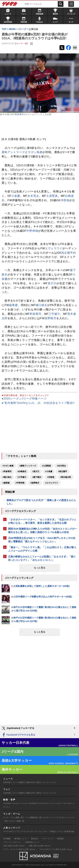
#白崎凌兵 (22, 471)
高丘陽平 (67, 253)
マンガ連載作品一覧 (33, 817)
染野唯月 (50, 318)
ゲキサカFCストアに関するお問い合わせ (56, 849)
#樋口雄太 (7, 477)
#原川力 (36, 471)
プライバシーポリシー (12, 842)
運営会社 (35, 839)
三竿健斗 (54, 314)
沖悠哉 (65, 200)
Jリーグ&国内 (18, 782)
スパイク (53, 782)
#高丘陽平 (63, 471)
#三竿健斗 (22, 477)
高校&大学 (30, 782)
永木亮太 (33, 196)
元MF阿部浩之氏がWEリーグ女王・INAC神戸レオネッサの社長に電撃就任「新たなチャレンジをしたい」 (42, 540)
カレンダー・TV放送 (47, 831)
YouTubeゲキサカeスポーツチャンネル (44, 803)
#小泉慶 (49, 471)
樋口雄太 (41, 305)
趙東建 (13, 305)
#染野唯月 (35, 483)
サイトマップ (48, 839)
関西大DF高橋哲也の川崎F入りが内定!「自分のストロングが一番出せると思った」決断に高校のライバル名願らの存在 (43, 530)
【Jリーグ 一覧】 (21, 43)
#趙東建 (6, 483)
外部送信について (32, 842)
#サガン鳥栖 (8, 466)
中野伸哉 (32, 231)
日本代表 (7, 782)
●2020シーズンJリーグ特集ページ (24, 399)
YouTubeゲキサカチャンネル (15, 803)
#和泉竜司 (7, 471)
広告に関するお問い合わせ (14, 846)
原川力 (52, 283)
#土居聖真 (46, 466)
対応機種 (7, 839)
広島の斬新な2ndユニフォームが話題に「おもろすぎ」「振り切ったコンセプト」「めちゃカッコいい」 (42, 558)
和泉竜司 (19, 114)
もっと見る (40, 568)
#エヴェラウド (52, 483)
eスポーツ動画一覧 (17, 821)
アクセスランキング (28, 831)
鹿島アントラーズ (13, 152)
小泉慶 (16, 196)
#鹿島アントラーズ (28, 466)
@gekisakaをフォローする (18, 728)
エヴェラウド (54, 248)
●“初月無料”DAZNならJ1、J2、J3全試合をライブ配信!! (38, 403)
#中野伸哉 (20, 483)
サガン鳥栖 (35, 152)
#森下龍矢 (37, 477)
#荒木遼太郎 (66, 477)
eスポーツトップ (50, 817)
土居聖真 (52, 196)
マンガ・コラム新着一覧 (13, 817)
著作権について (21, 839)
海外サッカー (42, 782)
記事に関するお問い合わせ (39, 846)
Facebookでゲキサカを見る (18, 735)
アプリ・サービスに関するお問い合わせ (19, 849)
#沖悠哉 (51, 477)
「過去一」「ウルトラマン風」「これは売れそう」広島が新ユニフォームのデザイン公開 (42, 549)
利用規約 (61, 839)
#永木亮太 (61, 466)
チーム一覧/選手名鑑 (66, 831)
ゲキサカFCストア (11, 831)
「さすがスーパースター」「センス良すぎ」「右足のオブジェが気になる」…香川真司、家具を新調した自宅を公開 (42, 521)
